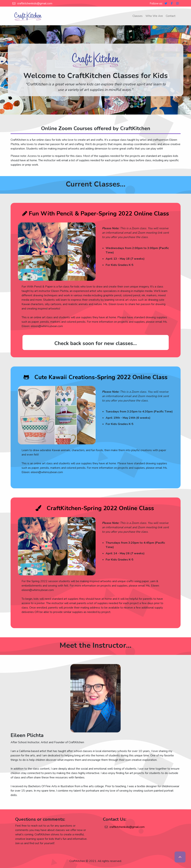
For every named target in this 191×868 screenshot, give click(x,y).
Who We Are (154, 16)
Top (180, 857)
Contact (171, 16)
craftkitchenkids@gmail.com (35, 3)
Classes (138, 16)
